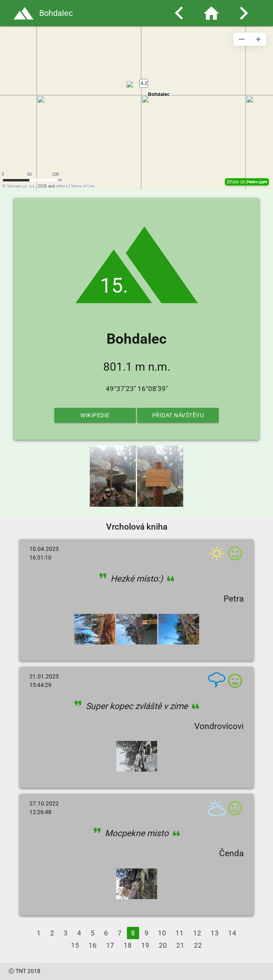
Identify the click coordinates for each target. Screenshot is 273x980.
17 (110, 945)
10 (162, 933)
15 (75, 945)
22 (198, 945)
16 (93, 945)
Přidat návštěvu (178, 415)
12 (197, 933)
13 (215, 933)
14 (232, 933)
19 (145, 945)
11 (180, 933)
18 (128, 945)
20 (163, 945)
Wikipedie (95, 415)
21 (180, 945)
